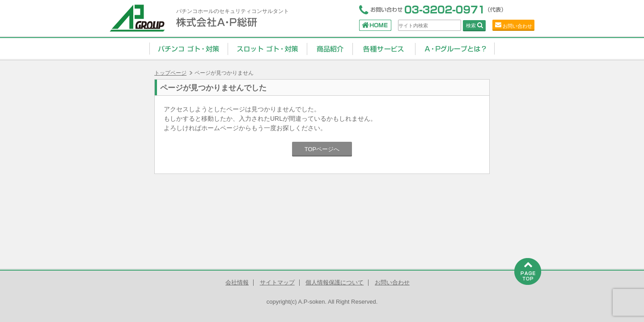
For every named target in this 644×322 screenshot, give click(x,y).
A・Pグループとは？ (455, 48)
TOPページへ (322, 149)
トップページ (170, 73)
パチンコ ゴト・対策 (189, 48)
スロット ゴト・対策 (267, 48)
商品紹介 (330, 48)
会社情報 (237, 282)
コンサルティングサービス (384, 48)
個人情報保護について (335, 282)
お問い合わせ (517, 26)
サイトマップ (277, 282)
